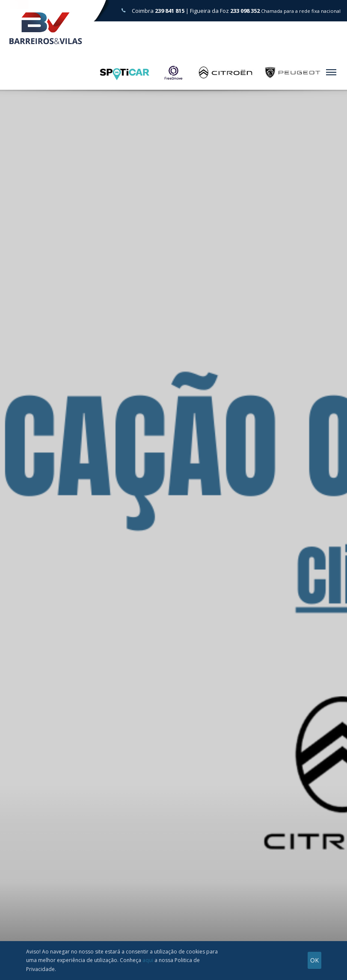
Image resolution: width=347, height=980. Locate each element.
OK (314, 960)
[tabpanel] (173, 518)
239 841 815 (170, 11)
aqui (148, 960)
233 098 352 (245, 11)
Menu (330, 69)
